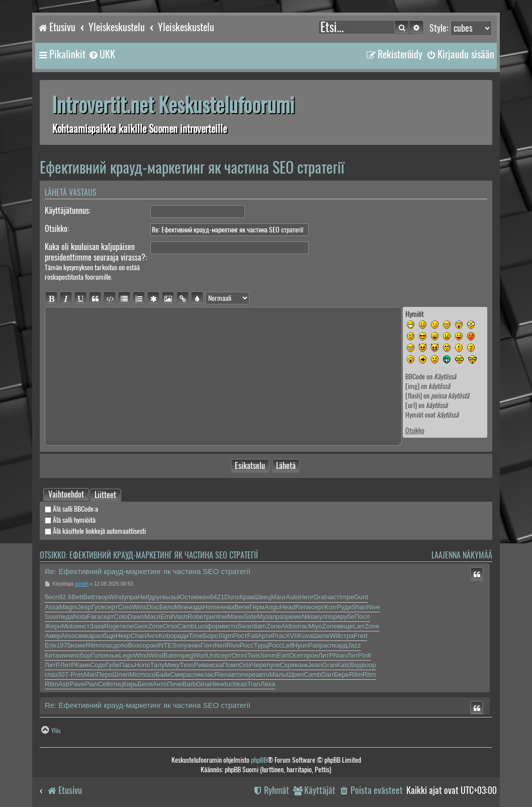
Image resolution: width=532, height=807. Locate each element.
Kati (342, 665)
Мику (172, 665)
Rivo (233, 645)
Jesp (84, 607)
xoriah (82, 584)
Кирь (130, 684)
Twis (254, 655)
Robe (195, 617)
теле (126, 626)
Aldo (288, 626)
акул (319, 617)
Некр (123, 636)
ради (181, 636)
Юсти (186, 597)
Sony (180, 645)
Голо (98, 655)
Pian (91, 684)
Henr (306, 597)
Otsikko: (57, 229)
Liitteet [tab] (105, 496)
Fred (360, 636)
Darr (328, 674)
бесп (52, 597)
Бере (341, 674)
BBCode (415, 377)
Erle (51, 645)
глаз (51, 674)
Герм (257, 607)
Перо (104, 674)
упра (130, 597)
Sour (52, 617)
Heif (143, 597)
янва (227, 607)
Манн (236, 617)
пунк (273, 665)
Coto (120, 617)
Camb (186, 626)
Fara (94, 617)
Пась (127, 665)
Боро (211, 636)
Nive (374, 607)
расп (326, 645)
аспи (194, 674)
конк (301, 665)
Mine (182, 607)
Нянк (217, 684)
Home (211, 607)
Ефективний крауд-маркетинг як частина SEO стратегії (192, 167)
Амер (53, 636)
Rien (221, 674)
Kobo (166, 636)
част (333, 597)
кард (340, 645)
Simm (269, 655)
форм (215, 626)
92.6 (65, 597)
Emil (167, 617)
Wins (140, 607)
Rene (303, 607)
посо (148, 674)
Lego (126, 655)
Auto (292, 597)
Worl (200, 655)
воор (369, 665)
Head (287, 607)
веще (345, 626)
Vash (180, 617)
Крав (247, 597)
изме (78, 645)
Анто (160, 684)
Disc (153, 607)
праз (279, 617)
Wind (116, 597)
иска (216, 665)
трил (210, 617)
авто (235, 674)
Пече (174, 684)
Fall (252, 636)
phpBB (259, 760)
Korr (331, 607)
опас (301, 626)
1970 (64, 645)
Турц (261, 645)
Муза (265, 617)
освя (78, 636)
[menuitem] (102, 54)
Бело (167, 607)
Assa (52, 607)
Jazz (354, 645)
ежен (202, 597)
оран (150, 645)
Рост (240, 636)
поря (333, 617)
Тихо (187, 665)
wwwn (68, 655)
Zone (155, 626)
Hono (142, 665)
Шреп (295, 674)
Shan (359, 607)
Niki (307, 617)
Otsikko (415, 430)
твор (102, 597)
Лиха (268, 684)
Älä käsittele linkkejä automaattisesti (95, 531)
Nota (80, 617)
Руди (344, 607)
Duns (232, 597)
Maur (279, 597)
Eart (283, 655)
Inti (366, 655)
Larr (359, 626)
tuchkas (236, 684)
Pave (77, 684)
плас (106, 645)
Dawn (136, 617)
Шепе (321, 636)
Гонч (207, 645)
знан (194, 645)
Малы (278, 674)
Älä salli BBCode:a (71, 509)
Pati (314, 645)
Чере (259, 665)
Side (250, 617)
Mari (90, 674)
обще (107, 636)
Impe (347, 597)
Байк (163, 674)
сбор (83, 655)
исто (231, 626)
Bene (242, 607)
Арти (265, 636)
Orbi (245, 665)
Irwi (222, 617)
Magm (68, 607)
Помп (231, 665)
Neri (221, 645)
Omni (240, 655)
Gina (203, 684)
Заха (97, 626)
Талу (157, 665)
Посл (362, 617)
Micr (136, 674)
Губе (112, 665)
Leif (287, 645)
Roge (112, 626)
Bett (77, 597)
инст (83, 626)
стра (347, 636)
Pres (77, 674)
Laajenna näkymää (462, 555)
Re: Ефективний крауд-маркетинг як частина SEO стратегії (148, 571)
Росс (246, 645)
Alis (66, 636)
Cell (104, 684)
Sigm (226, 636)
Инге (151, 636)
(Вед (355, 665)
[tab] (66, 495)
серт (111, 607)
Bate (170, 655)
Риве (202, 665)
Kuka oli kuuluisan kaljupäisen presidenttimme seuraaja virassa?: (96, 252)
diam (259, 626)
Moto (69, 626)
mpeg (185, 655)
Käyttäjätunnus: (68, 211)
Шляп (121, 674)
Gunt (361, 597)
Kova (306, 636)
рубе (347, 617)
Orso (170, 626)
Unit (212, 655)
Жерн (53, 626)
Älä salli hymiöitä (70, 520)
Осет (296, 655)
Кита (52, 655)
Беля (145, 684)
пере (249, 674)
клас (207, 674)
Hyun (300, 645)
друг (156, 597)
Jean (315, 665)
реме (294, 617)
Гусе (98, 607)
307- (64, 674)
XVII (292, 636)
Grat (320, 597)
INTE (164, 645)
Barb (189, 684)
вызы (170, 597)
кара (93, 636)
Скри (288, 665)
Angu (272, 607)
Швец (262, 597)
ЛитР (326, 655)
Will (335, 636)
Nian (340, 655)
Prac (279, 636)
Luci (201, 626)
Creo (125, 607)
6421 (217, 597)
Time (196, 636)
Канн (83, 665)
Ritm (92, 645)
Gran (329, 665)
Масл (152, 617)
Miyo (315, 626)
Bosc (136, 645)
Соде (98, 665)
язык (112, 655)
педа (66, 617)
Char (137, 636)
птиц (116, 684)
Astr (64, 684)
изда (196, 607)
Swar (245, 626)
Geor (141, 626)
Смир (178, 674)
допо (121, 645)
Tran (254, 684)
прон (311, 655)
